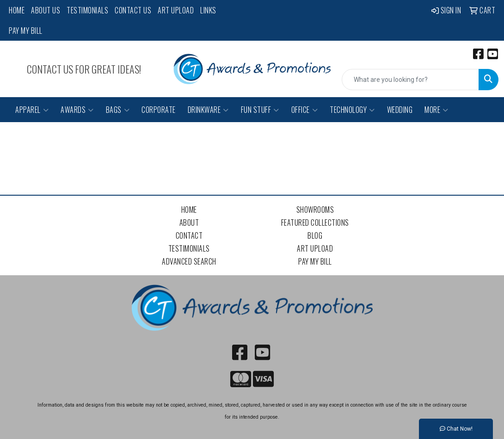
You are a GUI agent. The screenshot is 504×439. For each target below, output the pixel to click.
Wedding (400, 110)
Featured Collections (315, 223)
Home (17, 10)
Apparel (32, 110)
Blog (315, 235)
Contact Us (133, 10)
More (436, 110)
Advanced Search (189, 261)
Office (305, 110)
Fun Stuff (260, 110)
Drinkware (208, 110)
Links (208, 10)
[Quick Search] (410, 80)
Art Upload (176, 10)
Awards (77, 110)
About (189, 223)
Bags (118, 110)
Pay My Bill (26, 31)
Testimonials (87, 10)
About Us (46, 10)
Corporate (159, 110)
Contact (189, 235)
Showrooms (315, 210)
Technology (352, 110)
